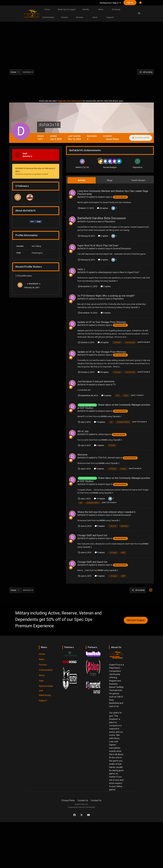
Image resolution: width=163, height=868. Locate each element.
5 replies (106, 313)
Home (47, 9)
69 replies (103, 342)
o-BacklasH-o (34, 284)
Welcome (82, 455)
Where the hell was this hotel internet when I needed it (106, 512)
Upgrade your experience (70, 101)
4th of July (83, 431)
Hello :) (81, 269)
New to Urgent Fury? (130, 272)
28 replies (103, 208)
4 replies (99, 469)
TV (114, 385)
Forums (64, 17)
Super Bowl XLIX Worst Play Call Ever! (98, 246)
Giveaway (116, 9)
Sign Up (130, 3)
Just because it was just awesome (96, 381)
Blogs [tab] (110, 180)
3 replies (103, 260)
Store (95, 17)
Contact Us (83, 800)
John (100, 434)
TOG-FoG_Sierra (106, 458)
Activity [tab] (82, 180)
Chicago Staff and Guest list (92, 535)
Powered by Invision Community (81, 807)
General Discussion (122, 249)
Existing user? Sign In (110, 3)
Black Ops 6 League (66, 9)
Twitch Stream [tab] (138, 180)
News (101, 9)
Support (110, 17)
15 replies (100, 422)
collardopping (104, 272)
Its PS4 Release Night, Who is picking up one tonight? (106, 296)
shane (101, 197)
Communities (48, 17)
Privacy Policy (68, 800)
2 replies (103, 236)
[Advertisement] (86, 44)
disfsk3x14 (83, 197)
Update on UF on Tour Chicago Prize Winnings (102, 322)
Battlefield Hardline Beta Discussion (102, 218)
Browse (80, 17)
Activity (86, 9)
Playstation (110, 222)
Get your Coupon (136, 620)
